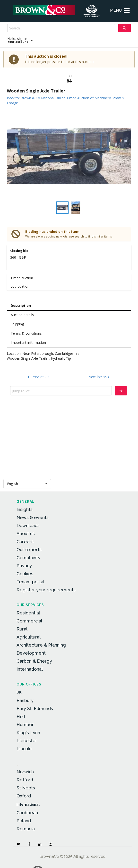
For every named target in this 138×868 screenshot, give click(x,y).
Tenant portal (30, 582)
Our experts (29, 550)
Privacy (24, 566)
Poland (24, 821)
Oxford (24, 796)
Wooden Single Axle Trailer (36, 91)
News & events (33, 517)
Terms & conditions (26, 333)
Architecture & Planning (41, 645)
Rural (22, 629)
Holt (21, 717)
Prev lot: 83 (38, 377)
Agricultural (29, 637)
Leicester (27, 741)
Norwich (25, 772)
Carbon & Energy (34, 661)
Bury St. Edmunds (35, 708)
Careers (25, 542)
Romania (26, 829)
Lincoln (24, 749)
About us (26, 534)
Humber (25, 725)
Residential (28, 613)
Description (21, 306)
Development (31, 653)
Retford (25, 780)
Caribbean (27, 813)
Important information (28, 343)
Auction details (22, 315)
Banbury (25, 700)
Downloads (28, 525)
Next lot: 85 (100, 377)
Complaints (28, 558)
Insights (25, 509)
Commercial (29, 621)
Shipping (17, 324)
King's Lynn (28, 733)
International (30, 669)
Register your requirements (46, 590)
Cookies (25, 574)
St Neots (26, 788)
